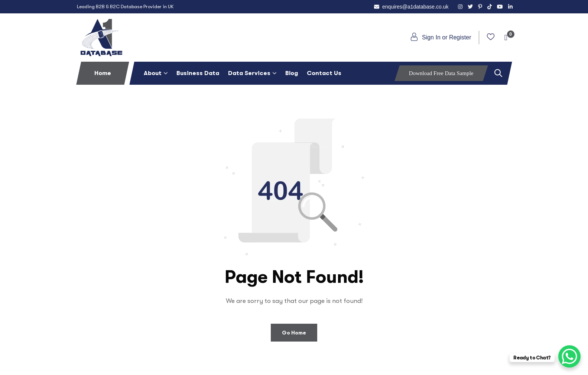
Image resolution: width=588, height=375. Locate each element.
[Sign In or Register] (414, 37)
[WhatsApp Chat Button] (569, 356)
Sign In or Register (447, 37)
